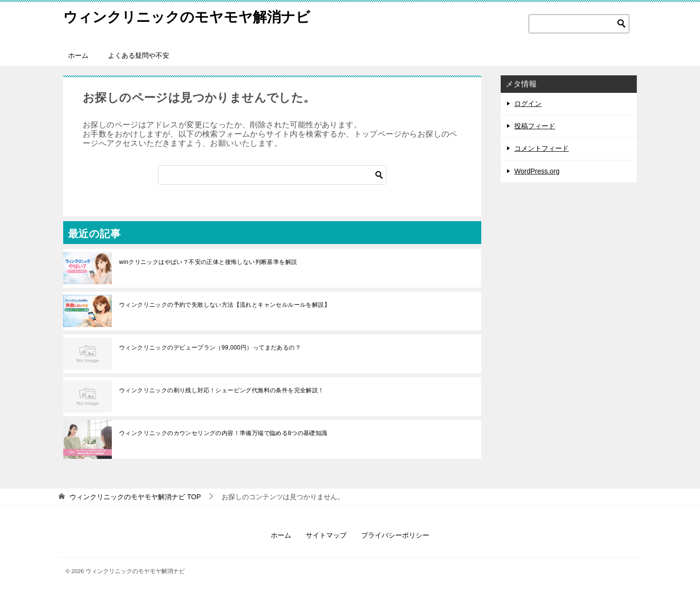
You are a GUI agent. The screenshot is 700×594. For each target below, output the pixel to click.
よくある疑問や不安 (139, 55)
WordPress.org (537, 171)
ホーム (78, 55)
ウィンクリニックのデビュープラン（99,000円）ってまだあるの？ (210, 348)
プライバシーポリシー (395, 535)
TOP (135, 497)
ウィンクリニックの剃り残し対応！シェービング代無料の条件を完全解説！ (222, 390)
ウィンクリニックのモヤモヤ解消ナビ (191, 17)
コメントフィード (542, 148)
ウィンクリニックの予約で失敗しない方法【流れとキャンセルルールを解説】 (225, 305)
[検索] (272, 175)
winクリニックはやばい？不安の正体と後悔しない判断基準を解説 (208, 262)
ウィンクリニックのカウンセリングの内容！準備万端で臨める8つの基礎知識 (223, 433)
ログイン (528, 104)
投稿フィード (535, 126)
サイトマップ (326, 535)
